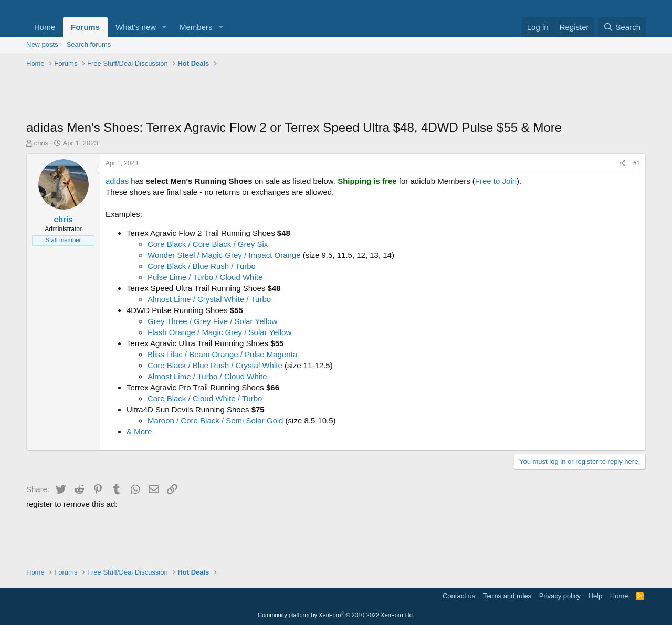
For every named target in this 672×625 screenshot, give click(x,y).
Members (196, 27)
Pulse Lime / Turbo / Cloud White (205, 277)
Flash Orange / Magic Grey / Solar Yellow (219, 332)
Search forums (89, 44)
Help (596, 596)
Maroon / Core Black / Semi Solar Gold (215, 420)
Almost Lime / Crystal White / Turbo (209, 299)
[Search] (622, 27)
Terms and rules (507, 596)
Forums (85, 27)
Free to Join (496, 181)
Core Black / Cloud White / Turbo (205, 398)
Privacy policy (560, 596)
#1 (637, 163)
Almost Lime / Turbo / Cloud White (207, 376)
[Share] (623, 164)
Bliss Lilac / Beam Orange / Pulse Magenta (222, 354)
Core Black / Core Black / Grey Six (208, 244)
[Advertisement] (336, 95)
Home (45, 27)
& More (139, 431)
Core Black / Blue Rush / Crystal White (215, 365)
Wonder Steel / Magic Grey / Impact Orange (224, 255)
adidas (117, 181)
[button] (164, 27)
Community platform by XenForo (336, 615)
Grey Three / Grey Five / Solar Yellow (212, 321)
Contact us (459, 596)
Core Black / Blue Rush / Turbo (202, 266)
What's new (136, 27)
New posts (42, 44)
